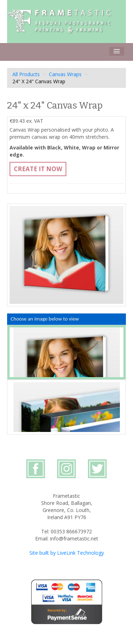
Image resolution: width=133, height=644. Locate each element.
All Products (26, 74)
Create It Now (38, 169)
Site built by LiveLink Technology (67, 553)
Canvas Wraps (65, 74)
